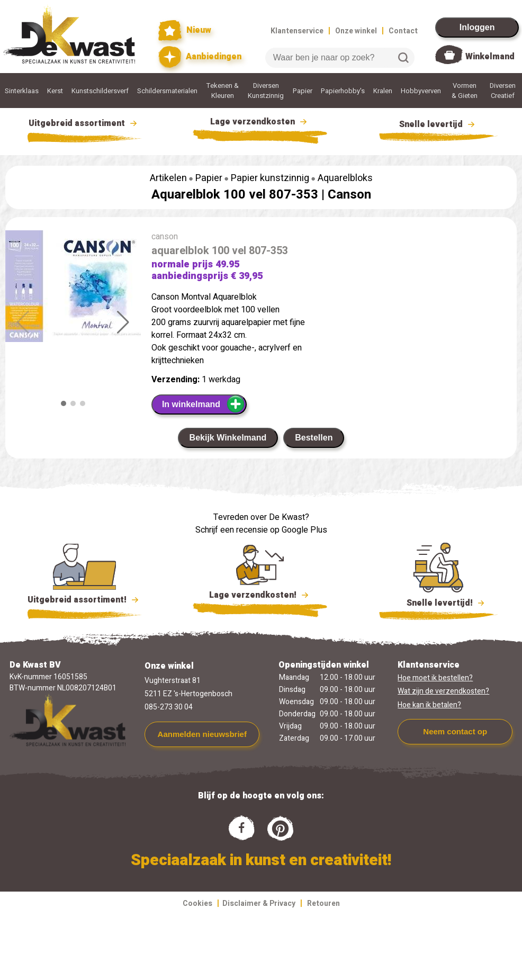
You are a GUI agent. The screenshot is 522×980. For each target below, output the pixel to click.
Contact (403, 31)
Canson (349, 195)
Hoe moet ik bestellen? (435, 678)
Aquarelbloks (345, 178)
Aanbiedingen (200, 57)
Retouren (323, 903)
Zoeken (403, 58)
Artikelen (168, 178)
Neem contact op (455, 731)
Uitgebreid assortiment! (84, 600)
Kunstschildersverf (100, 91)
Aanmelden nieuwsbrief (202, 734)
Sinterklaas (22, 91)
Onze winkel (356, 31)
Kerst (55, 91)
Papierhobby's (343, 91)
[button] (123, 322)
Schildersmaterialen (167, 91)
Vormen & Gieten (465, 91)
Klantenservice (297, 31)
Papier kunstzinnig (270, 178)
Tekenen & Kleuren (223, 91)
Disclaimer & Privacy (259, 903)
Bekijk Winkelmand (228, 438)
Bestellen (314, 438)
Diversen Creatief (503, 91)
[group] (73, 288)
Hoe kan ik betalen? (429, 705)
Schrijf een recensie (232, 530)
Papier (303, 91)
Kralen (383, 91)
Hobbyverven (421, 91)
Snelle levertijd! (439, 602)
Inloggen (477, 27)
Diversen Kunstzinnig (266, 91)
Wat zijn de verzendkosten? (443, 691)
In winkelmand (204, 404)
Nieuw (185, 30)
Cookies (197, 903)
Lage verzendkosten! (260, 597)
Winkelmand (490, 57)
